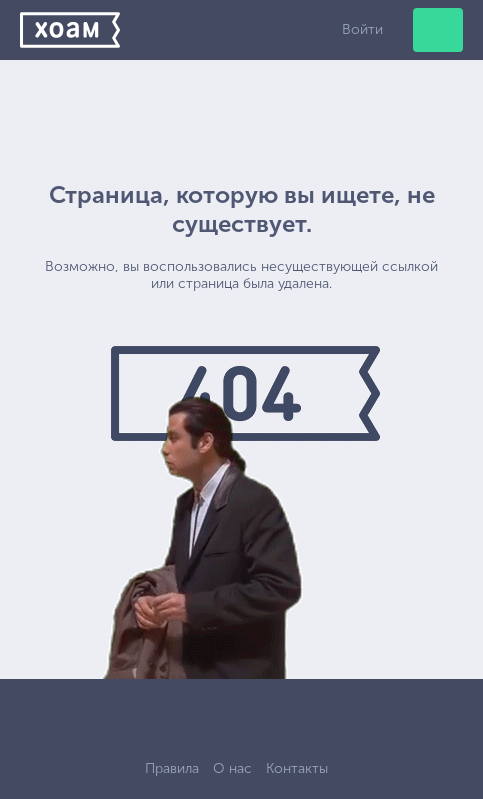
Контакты (297, 768)
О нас (232, 768)
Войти (362, 29)
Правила (172, 768)
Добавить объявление (438, 30)
